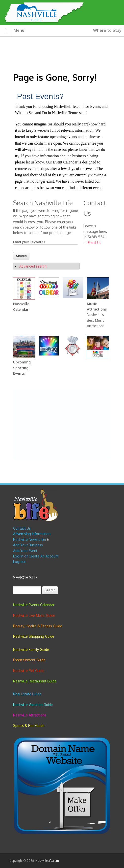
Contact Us (22, 528)
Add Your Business (28, 545)
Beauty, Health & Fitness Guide (38, 626)
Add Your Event (25, 551)
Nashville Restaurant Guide (35, 681)
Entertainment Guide (29, 660)
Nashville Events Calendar (34, 605)
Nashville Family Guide (31, 650)
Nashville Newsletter (31, 539)
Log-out (20, 562)
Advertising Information (32, 534)
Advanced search (33, 266)
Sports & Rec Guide (29, 726)
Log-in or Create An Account (36, 556)
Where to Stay (107, 30)
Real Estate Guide (27, 694)
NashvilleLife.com (47, 861)
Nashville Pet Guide (29, 671)
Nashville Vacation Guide (33, 705)
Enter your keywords (29, 242)
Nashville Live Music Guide (34, 615)
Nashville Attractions (30, 715)
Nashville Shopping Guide (34, 636)
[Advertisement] (62, 425)
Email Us (95, 243)
